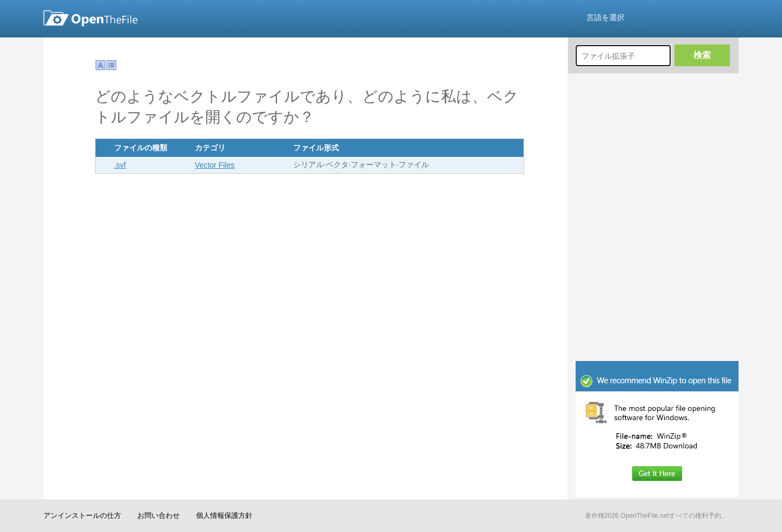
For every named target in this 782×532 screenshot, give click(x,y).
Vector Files (215, 165)
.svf (120, 165)
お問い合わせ (159, 515)
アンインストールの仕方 (82, 515)
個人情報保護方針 (224, 515)
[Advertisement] (657, 288)
